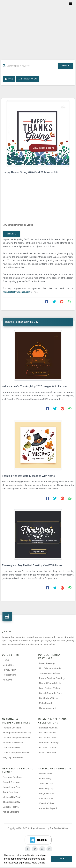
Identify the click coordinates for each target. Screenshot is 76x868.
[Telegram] (38, 840)
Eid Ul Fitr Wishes (48, 733)
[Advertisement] (38, 28)
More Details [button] (38, 863)
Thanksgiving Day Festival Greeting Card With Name (32, 565)
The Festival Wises (59, 828)
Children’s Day (46, 798)
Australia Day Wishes (13, 743)
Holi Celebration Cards (50, 668)
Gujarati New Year (12, 782)
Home (9, 79)
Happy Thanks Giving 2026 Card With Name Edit (31, 172)
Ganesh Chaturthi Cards (51, 693)
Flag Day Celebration (13, 757)
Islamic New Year (48, 753)
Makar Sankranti (11, 812)
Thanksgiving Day (28, 79)
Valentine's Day (46, 803)
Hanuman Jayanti (48, 708)
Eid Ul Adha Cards (48, 738)
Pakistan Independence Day (16, 738)
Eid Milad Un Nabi (48, 748)
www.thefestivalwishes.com (17, 292)
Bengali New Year (11, 787)
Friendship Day (46, 789)
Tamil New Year (10, 792)
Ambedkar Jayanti (48, 808)
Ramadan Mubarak (48, 728)
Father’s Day (45, 779)
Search (66, 66)
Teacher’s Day (46, 784)
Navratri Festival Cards (50, 683)
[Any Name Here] (38, 225)
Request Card (9, 675)
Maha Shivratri (46, 703)
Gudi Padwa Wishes (49, 698)
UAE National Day (11, 748)
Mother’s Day (45, 774)
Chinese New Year (12, 797)
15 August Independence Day (17, 733)
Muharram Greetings (49, 743)
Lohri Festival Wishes (49, 688)
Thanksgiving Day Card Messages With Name (28, 476)
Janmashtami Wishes (50, 673)
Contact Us (8, 665)
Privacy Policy (10, 670)
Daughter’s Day (46, 793)
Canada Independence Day (16, 753)
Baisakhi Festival (11, 807)
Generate (11, 234)
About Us (7, 680)
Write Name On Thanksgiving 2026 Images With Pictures (35, 386)
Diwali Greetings (47, 663)
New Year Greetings (12, 777)
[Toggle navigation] (71, 4)
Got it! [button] (62, 859)
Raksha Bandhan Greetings (52, 678)
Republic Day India (12, 728)
